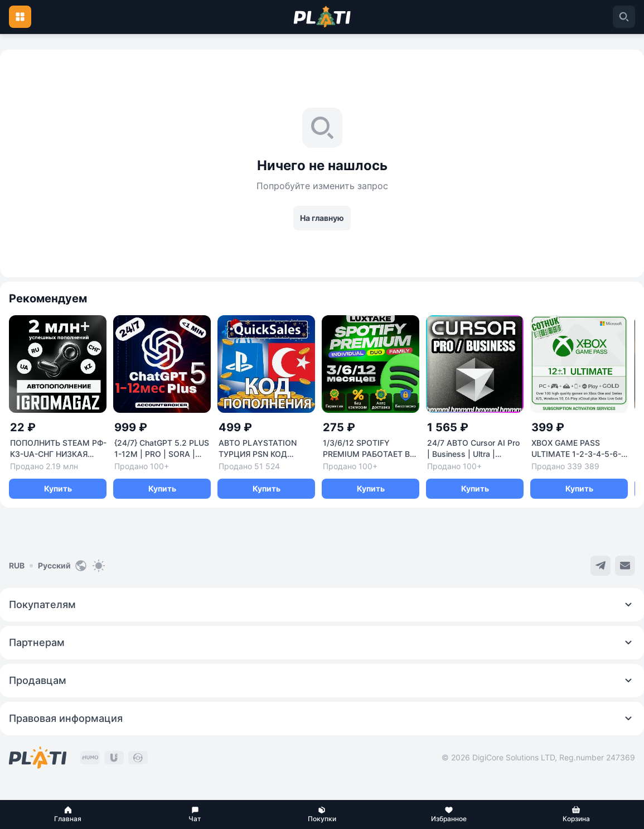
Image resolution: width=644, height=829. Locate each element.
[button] (68, 814)
